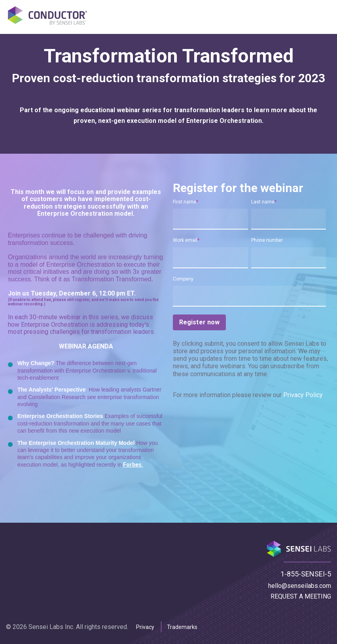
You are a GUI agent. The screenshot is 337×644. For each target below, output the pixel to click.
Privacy (145, 627)
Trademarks (182, 627)
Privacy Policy (303, 397)
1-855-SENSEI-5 (306, 574)
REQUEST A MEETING (301, 596)
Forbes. (133, 465)
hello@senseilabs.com (300, 586)
